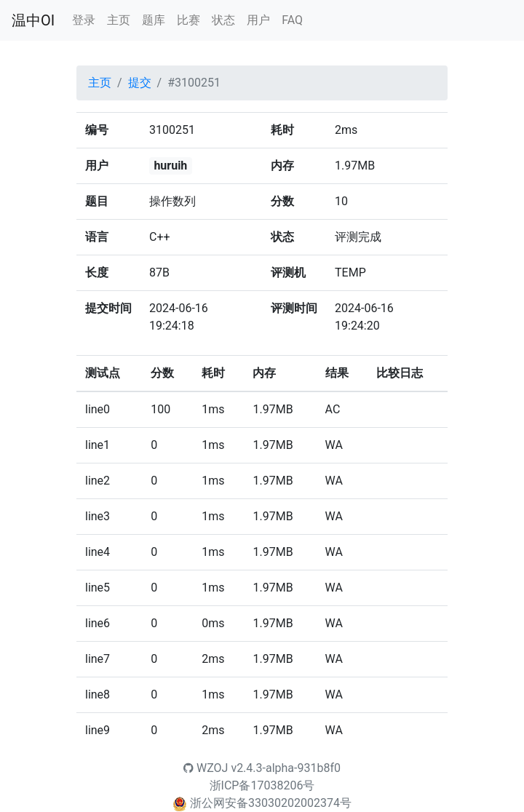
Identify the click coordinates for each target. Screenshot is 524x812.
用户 (258, 20)
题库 (154, 20)
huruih (170, 166)
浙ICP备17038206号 (262, 785)
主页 (119, 20)
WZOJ (206, 768)
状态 (223, 20)
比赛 (188, 20)
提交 (140, 83)
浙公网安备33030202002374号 (271, 803)
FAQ (292, 20)
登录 (84, 20)
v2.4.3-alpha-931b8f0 (286, 768)
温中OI (33, 20)
